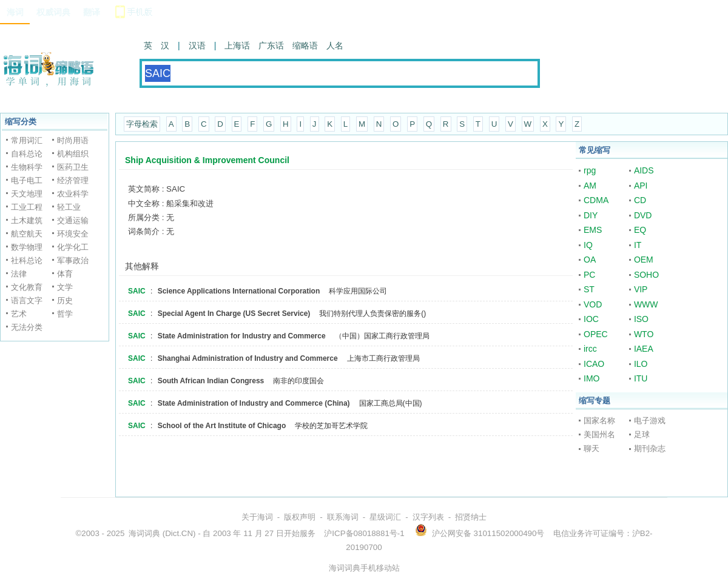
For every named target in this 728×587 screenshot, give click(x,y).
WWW (646, 304)
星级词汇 (385, 517)
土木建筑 (27, 220)
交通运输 (73, 220)
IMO (591, 378)
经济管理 (73, 180)
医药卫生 (73, 167)
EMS (593, 230)
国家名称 (599, 421)
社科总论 (27, 260)
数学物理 (27, 247)
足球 (642, 434)
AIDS (644, 170)
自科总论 (27, 154)
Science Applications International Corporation (239, 291)
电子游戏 (650, 421)
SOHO (646, 275)
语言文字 (27, 300)
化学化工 (73, 247)
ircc (590, 349)
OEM (644, 260)
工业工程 (27, 207)
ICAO (594, 364)
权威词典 (53, 12)
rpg (590, 170)
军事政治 (73, 260)
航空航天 (27, 234)
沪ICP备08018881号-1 (364, 533)
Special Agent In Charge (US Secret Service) (234, 314)
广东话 (271, 45)
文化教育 (27, 287)
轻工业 (69, 207)
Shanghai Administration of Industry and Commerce (248, 358)
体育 (65, 274)
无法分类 (27, 327)
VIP (641, 289)
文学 (65, 287)
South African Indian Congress (211, 381)
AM (590, 186)
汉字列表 (428, 517)
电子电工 (27, 180)
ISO (641, 319)
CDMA (596, 200)
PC (589, 275)
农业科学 (73, 194)
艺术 (19, 314)
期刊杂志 (650, 448)
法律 (19, 274)
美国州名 (599, 434)
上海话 (237, 45)
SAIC (137, 291)
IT (638, 245)
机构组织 (73, 154)
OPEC (596, 334)
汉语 (197, 45)
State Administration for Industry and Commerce (242, 336)
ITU (641, 378)
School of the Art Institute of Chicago (222, 426)
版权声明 (300, 517)
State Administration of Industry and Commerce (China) (254, 403)
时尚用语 (73, 140)
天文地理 (27, 194)
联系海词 (343, 517)
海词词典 (144, 533)
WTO (644, 334)
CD (640, 200)
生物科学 (27, 167)
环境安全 (73, 234)
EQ (640, 230)
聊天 (591, 448)
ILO (641, 364)
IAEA (644, 349)
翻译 (92, 12)
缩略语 (305, 45)
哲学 (65, 314)
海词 (15, 12)
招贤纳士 (471, 517)
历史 (65, 300)
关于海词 (257, 517)
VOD (593, 304)
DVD (643, 215)
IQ (588, 245)
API (641, 186)
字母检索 (142, 124)
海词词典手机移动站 (364, 568)
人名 (335, 45)
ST (589, 289)
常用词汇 (27, 140)
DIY (591, 215)
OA (590, 260)
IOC (591, 319)
